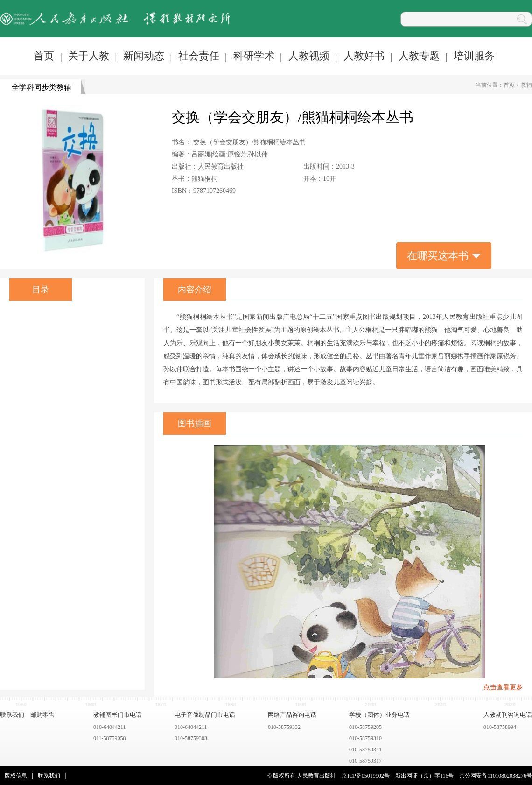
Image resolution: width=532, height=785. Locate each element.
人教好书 (364, 56)
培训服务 (474, 56)
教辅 (526, 85)
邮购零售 (42, 715)
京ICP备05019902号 (366, 776)
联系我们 (12, 715)
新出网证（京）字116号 (425, 776)
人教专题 (419, 56)
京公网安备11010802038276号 (496, 776)
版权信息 (16, 776)
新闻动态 (144, 56)
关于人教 (89, 56)
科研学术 (254, 56)
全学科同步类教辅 (42, 87)
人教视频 (309, 56)
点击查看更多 (503, 687)
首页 (44, 56)
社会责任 (199, 56)
